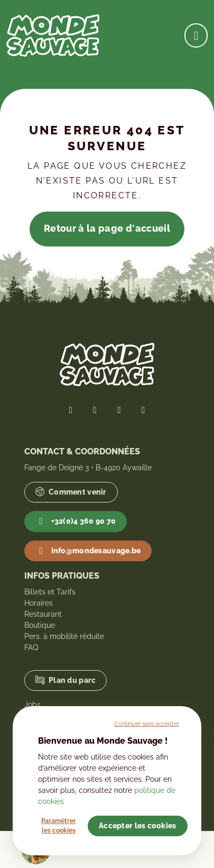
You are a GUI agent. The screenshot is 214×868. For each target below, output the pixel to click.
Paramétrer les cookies (59, 826)
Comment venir (71, 492)
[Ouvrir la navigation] (196, 35)
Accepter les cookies (138, 826)
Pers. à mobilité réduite (64, 636)
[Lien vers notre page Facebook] (71, 410)
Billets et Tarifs (50, 592)
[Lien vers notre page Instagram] (119, 410)
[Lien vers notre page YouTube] (143, 410)
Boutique (40, 625)
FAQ (31, 647)
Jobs (32, 705)
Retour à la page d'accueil (107, 229)
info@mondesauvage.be (88, 551)
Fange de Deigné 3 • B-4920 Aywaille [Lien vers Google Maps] (88, 468)
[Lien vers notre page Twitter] (95, 410)
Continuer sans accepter (147, 724)
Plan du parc (66, 680)
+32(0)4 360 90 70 (76, 522)
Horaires (39, 603)
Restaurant (43, 614)
